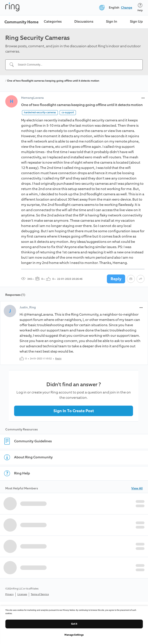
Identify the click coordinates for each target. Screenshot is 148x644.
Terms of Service (40, 594)
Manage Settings (74, 635)
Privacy (9, 594)
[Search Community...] (77, 65)
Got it (74, 624)
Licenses (22, 594)
